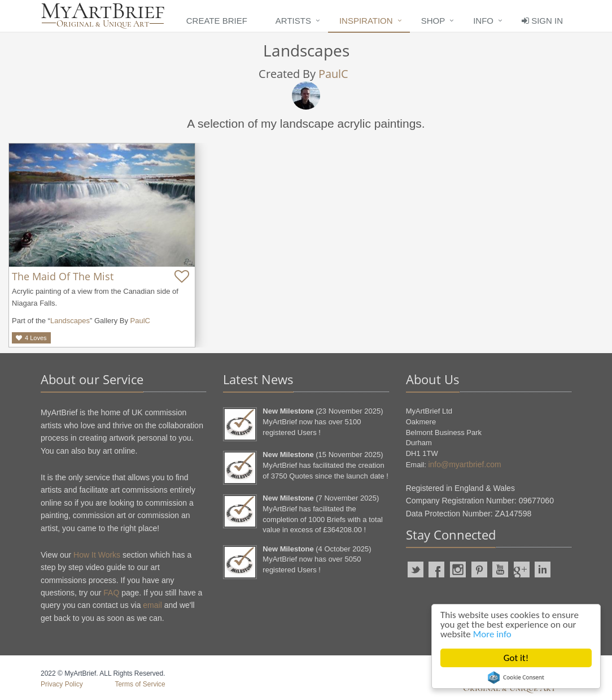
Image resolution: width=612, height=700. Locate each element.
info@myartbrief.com (464, 464)
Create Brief (217, 21)
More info (492, 634)
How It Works (97, 555)
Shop (433, 21)
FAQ (111, 593)
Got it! (516, 658)
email (152, 605)
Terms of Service (140, 684)
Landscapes (70, 321)
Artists (293, 21)
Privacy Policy (62, 684)
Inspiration (366, 21)
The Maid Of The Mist (63, 276)
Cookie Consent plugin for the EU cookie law (516, 677)
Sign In (542, 21)
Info (483, 21)
